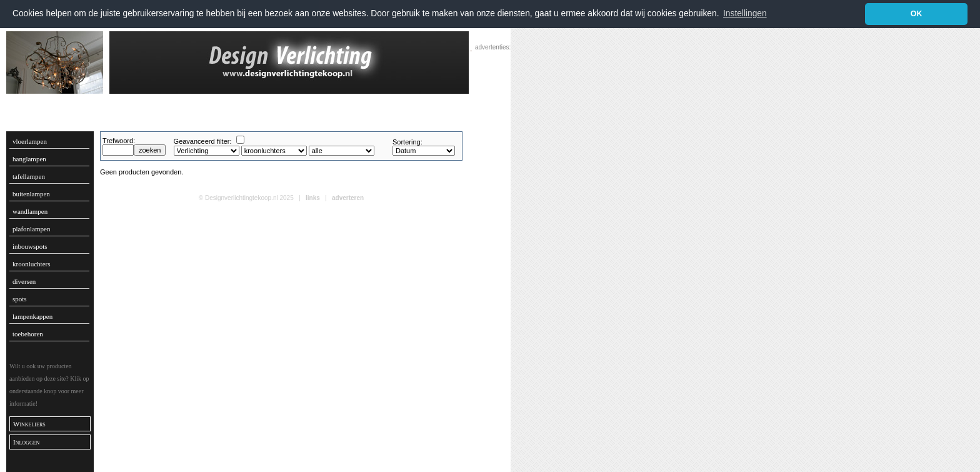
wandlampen (30, 211)
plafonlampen (31, 228)
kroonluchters (31, 263)
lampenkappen (32, 316)
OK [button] (917, 14)
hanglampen (29, 158)
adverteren (348, 197)
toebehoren (28, 333)
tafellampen (29, 176)
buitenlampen (31, 193)
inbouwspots (30, 246)
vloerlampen (30, 141)
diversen (24, 281)
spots (20, 298)
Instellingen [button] (745, 13)
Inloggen (26, 441)
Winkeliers (29, 423)
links (313, 197)
